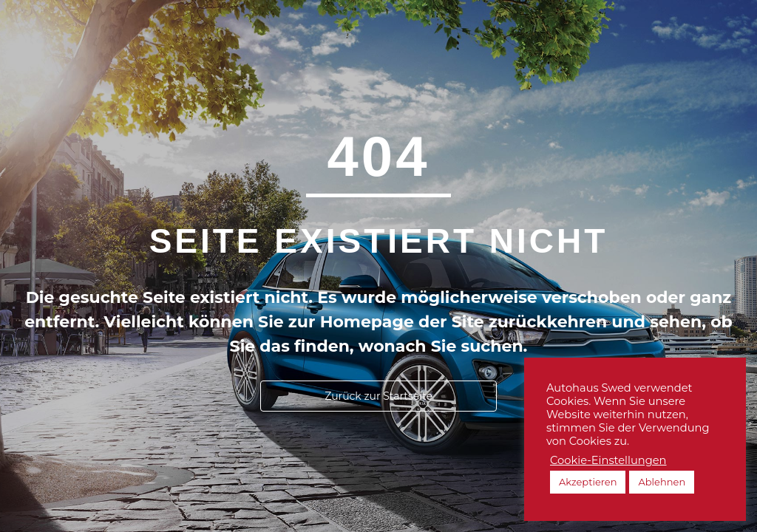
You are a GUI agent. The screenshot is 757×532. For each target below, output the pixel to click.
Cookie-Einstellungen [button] (608, 460)
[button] (378, 396)
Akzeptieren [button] (588, 482)
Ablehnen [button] (662, 482)
